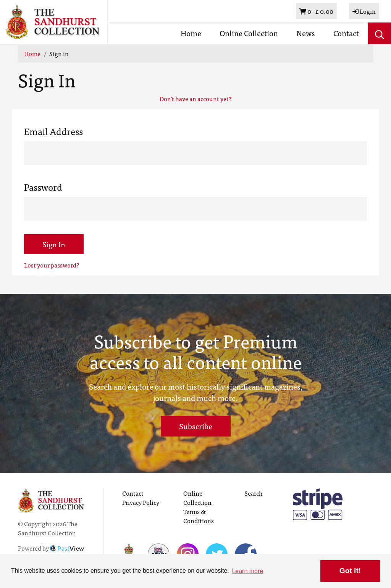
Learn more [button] (247, 571)
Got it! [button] (350, 571)
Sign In (54, 244)
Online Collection (249, 33)
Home (191, 33)
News (306, 33)
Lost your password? (52, 265)
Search (254, 493)
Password (43, 187)
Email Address (53, 131)
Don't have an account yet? (195, 98)
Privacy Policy (141, 502)
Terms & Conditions (199, 516)
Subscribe (196, 426)
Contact (346, 33)
